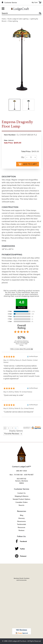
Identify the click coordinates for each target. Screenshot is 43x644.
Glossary (21, 518)
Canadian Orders (22, 502)
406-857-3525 (22, 471)
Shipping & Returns (22, 496)
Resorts (21, 505)
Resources (21, 528)
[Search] (19, 13)
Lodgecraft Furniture (19, 641)
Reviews (21, 531)
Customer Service (11, 3)
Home (4, 19)
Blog (22, 515)
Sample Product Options (21, 499)
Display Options (16, 431)
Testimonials (22, 524)
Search (40, 13)
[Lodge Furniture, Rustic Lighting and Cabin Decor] (20, 9)
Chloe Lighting (13, 21)
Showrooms (21, 522)
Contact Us (21, 493)
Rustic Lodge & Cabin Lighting (18, 19)
